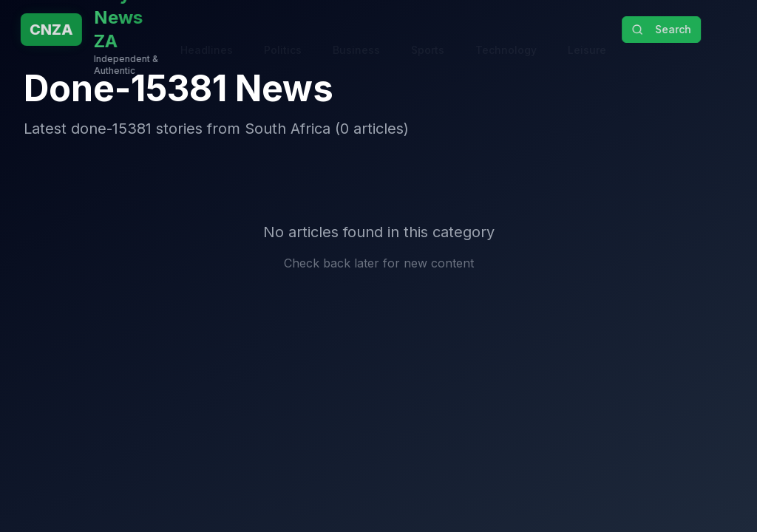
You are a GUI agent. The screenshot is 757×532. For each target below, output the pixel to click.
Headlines (207, 35)
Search (664, 29)
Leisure (587, 35)
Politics (283, 35)
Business (356, 35)
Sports (428, 35)
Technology (506, 35)
